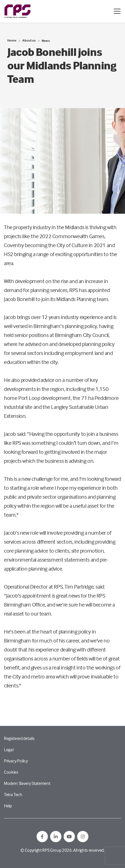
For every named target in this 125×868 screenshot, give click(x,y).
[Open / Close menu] (117, 11)
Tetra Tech (13, 794)
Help (8, 806)
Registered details (19, 738)
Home (12, 40)
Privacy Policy (16, 761)
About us (29, 40)
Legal (9, 749)
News (46, 41)
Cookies (11, 772)
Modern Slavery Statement (27, 783)
